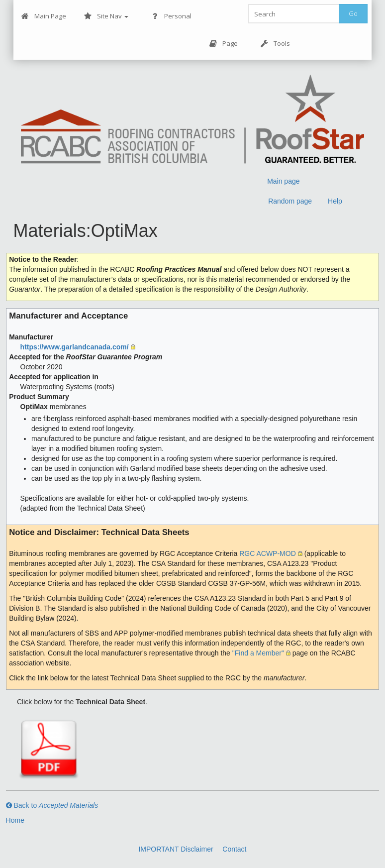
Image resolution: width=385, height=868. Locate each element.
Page (224, 44)
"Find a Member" (258, 653)
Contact (234, 849)
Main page (283, 181)
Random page (290, 201)
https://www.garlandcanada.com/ (75, 347)
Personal (171, 16)
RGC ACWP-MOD (268, 553)
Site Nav (106, 16)
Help (335, 201)
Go (353, 13)
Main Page (44, 16)
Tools (275, 44)
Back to (52, 805)
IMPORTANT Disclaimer (176, 849)
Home (15, 820)
